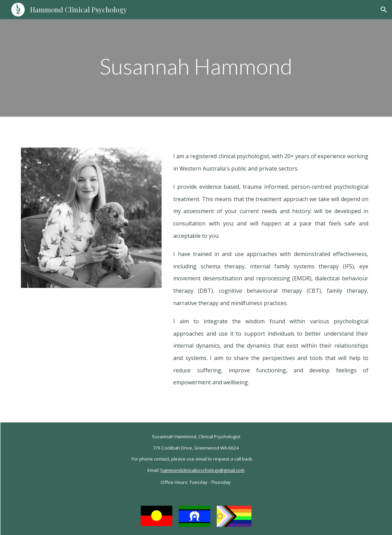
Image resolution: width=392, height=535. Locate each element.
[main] (196, 68)
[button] (384, 10)
